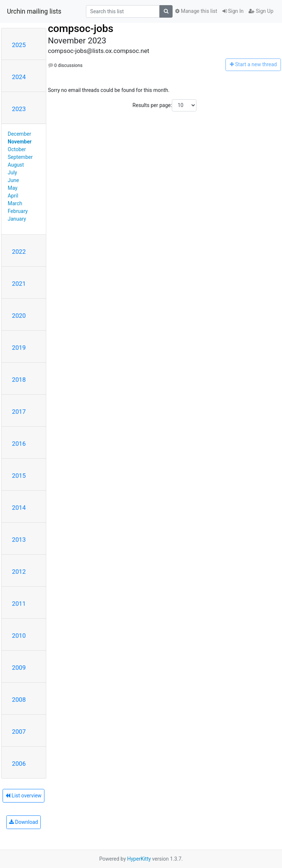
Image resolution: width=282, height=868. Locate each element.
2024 (19, 77)
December (19, 134)
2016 (19, 444)
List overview (23, 796)
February (18, 211)
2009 (19, 668)
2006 (19, 764)
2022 (19, 252)
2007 (19, 732)
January (17, 219)
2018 (19, 380)
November (20, 142)
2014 (19, 508)
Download (24, 822)
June (13, 180)
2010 (19, 636)
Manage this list (196, 11)
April (13, 196)
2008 (19, 700)
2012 (19, 572)
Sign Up (261, 11)
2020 (19, 316)
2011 (19, 604)
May (12, 188)
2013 (19, 540)
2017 (19, 412)
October (17, 149)
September (20, 157)
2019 (19, 348)
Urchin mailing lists (34, 11)
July (12, 172)
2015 (19, 476)
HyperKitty (139, 859)
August (16, 165)
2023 (19, 109)
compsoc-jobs (81, 29)
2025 (19, 45)
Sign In (233, 11)
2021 (19, 284)
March (15, 203)
